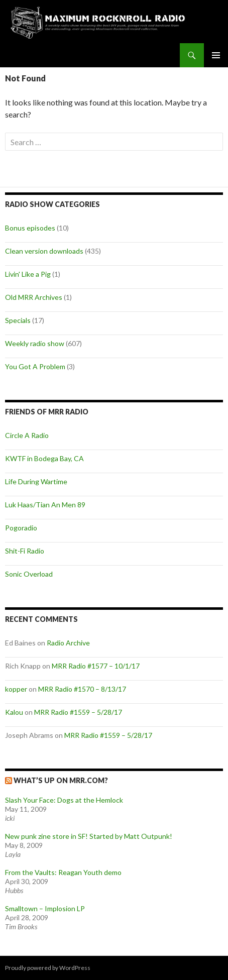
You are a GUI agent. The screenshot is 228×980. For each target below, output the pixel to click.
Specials (18, 320)
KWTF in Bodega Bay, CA (44, 458)
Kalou (14, 712)
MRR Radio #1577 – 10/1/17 (96, 666)
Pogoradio (21, 528)
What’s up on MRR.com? (61, 780)
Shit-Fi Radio (25, 551)
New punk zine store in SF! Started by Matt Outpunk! (89, 836)
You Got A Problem (35, 366)
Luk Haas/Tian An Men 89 (45, 505)
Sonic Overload (29, 574)
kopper (16, 689)
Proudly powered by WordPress (48, 968)
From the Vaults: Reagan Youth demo (63, 872)
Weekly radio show (35, 343)
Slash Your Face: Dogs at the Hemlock (64, 800)
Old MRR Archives (34, 297)
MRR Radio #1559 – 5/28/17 (78, 712)
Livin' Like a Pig (28, 274)
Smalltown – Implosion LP (45, 908)
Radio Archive (68, 643)
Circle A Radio (27, 435)
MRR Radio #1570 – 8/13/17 (82, 689)
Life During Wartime (36, 481)
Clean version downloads (44, 251)
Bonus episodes (30, 228)
